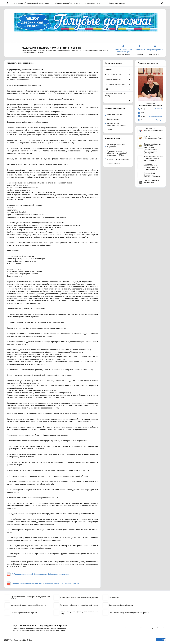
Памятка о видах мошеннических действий (117, 124)
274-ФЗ (110, 129)
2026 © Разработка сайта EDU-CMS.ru (18, 640)
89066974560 (159, 109)
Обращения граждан (116, 3)
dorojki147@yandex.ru (156, 116)
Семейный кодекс (114, 164)
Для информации (114, 119)
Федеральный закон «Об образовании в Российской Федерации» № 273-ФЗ (117, 153)
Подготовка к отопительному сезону (116, 95)
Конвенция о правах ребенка (118, 159)
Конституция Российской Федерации (116, 146)
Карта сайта (161, 628)
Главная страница (131, 628)
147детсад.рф (159, 120)
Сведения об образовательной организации (31, 3)
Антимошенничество (115, 115)
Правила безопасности (94, 3)
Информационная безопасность (67, 3)
